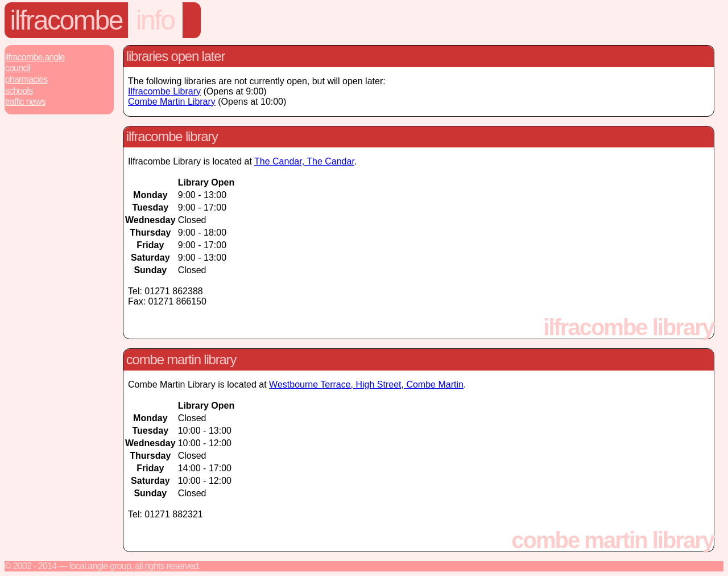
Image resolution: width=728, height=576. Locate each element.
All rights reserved (166, 566)
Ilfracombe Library (164, 91)
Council (18, 68)
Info (155, 20)
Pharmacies (26, 79)
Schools (19, 91)
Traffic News (25, 102)
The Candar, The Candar (304, 161)
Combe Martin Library (172, 102)
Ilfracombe (66, 20)
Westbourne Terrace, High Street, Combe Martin (366, 384)
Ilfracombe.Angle (35, 57)
